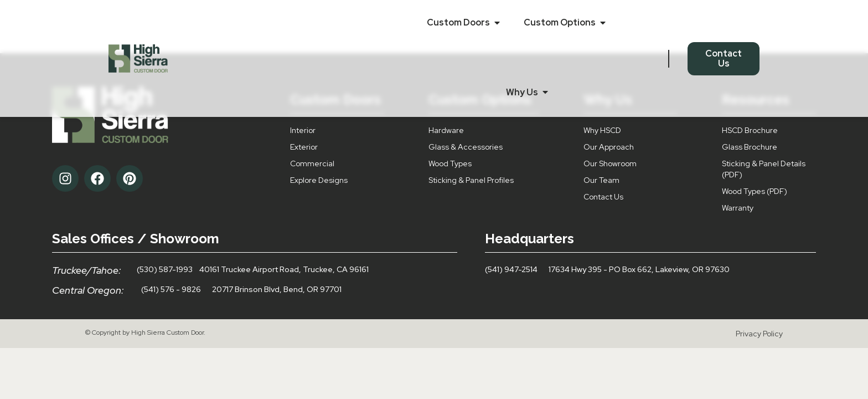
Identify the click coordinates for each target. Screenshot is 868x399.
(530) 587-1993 (165, 269)
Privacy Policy (759, 334)
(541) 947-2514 (511, 269)
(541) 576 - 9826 (171, 289)
